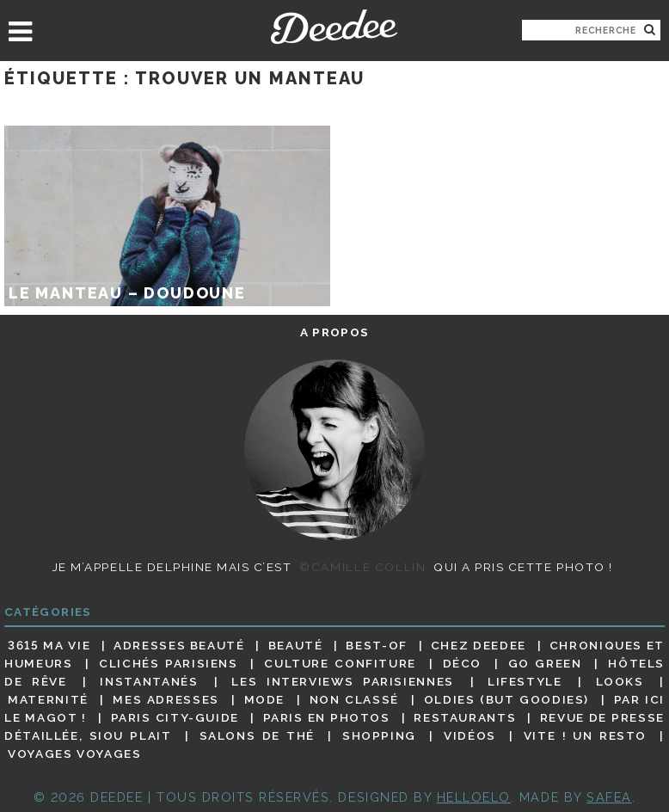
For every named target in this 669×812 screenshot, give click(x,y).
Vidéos (470, 735)
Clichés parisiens (169, 663)
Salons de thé (257, 735)
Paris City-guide (175, 717)
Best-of (376, 645)
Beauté (296, 645)
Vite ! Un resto (585, 735)
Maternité (48, 699)
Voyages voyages (74, 754)
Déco (463, 663)
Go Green (545, 663)
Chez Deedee (479, 645)
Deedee (334, 27)
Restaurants (465, 717)
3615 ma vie (49, 645)
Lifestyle (525, 681)
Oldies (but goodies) (506, 699)
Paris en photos (327, 717)
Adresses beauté (179, 645)
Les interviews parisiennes (343, 681)
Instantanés (149, 681)
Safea (609, 797)
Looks (620, 681)
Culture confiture (340, 663)
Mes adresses (166, 699)
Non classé (354, 699)
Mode (265, 699)
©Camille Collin (362, 567)
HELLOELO (474, 797)
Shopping (379, 735)
